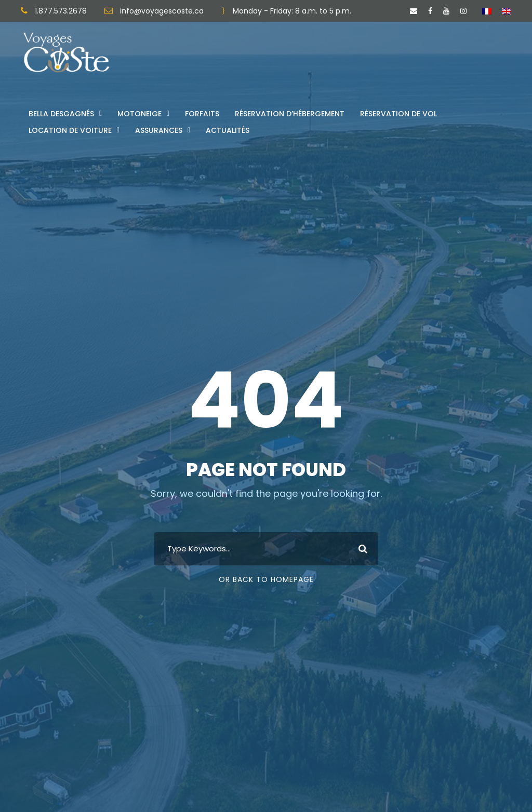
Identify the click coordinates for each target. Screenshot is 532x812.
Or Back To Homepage (266, 579)
